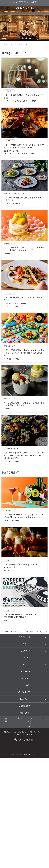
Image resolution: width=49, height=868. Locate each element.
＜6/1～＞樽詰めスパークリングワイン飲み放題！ (24, 96)
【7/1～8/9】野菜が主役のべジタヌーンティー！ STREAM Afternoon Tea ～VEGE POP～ (24, 353)
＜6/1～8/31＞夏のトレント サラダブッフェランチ (24, 299)
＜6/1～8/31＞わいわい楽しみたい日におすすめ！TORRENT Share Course (24, 146)
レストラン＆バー (9, 44)
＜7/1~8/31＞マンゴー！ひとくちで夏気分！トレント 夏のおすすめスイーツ (24, 249)
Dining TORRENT (13, 53)
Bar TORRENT (11, 472)
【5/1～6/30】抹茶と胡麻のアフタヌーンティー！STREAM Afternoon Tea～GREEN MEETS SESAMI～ (24, 455)
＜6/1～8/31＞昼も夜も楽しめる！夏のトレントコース (24, 199)
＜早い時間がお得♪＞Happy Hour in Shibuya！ (21, 566)
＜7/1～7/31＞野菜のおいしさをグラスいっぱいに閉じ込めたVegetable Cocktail (24, 516)
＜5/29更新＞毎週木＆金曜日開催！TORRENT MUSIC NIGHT (20, 616)
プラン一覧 (23, 44)
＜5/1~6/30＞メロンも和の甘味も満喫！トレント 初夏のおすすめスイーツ (24, 404)
